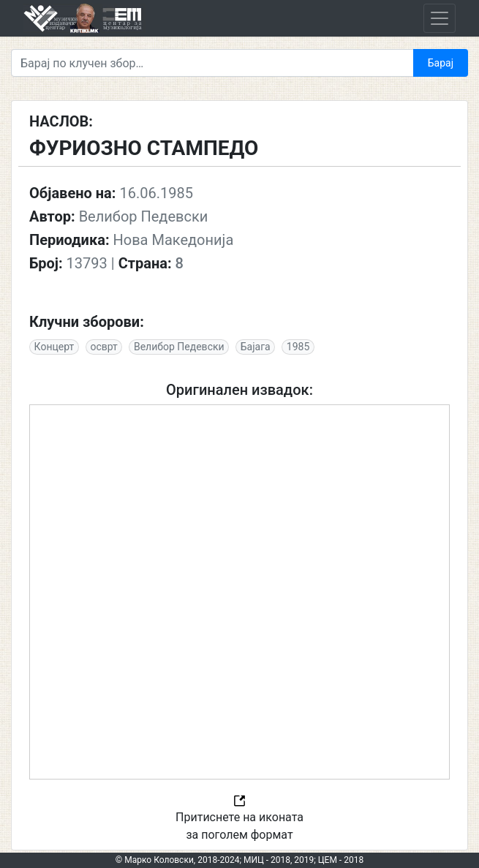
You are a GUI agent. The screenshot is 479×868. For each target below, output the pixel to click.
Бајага (256, 347)
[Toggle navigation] (440, 18)
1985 (298, 347)
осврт (103, 347)
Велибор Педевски (179, 347)
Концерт (54, 347)
